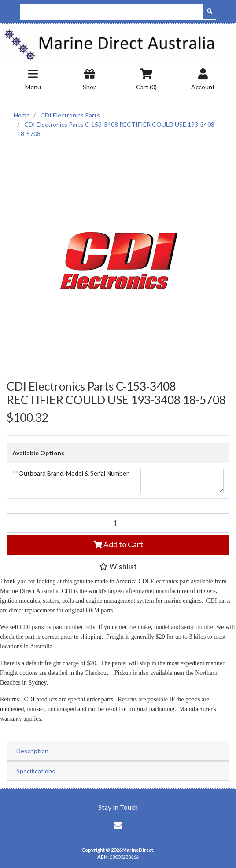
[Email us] (118, 825)
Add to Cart (118, 544)
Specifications (36, 771)
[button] (118, 567)
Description (32, 751)
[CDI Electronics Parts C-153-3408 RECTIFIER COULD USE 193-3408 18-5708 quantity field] (118, 523)
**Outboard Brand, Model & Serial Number (70, 473)
